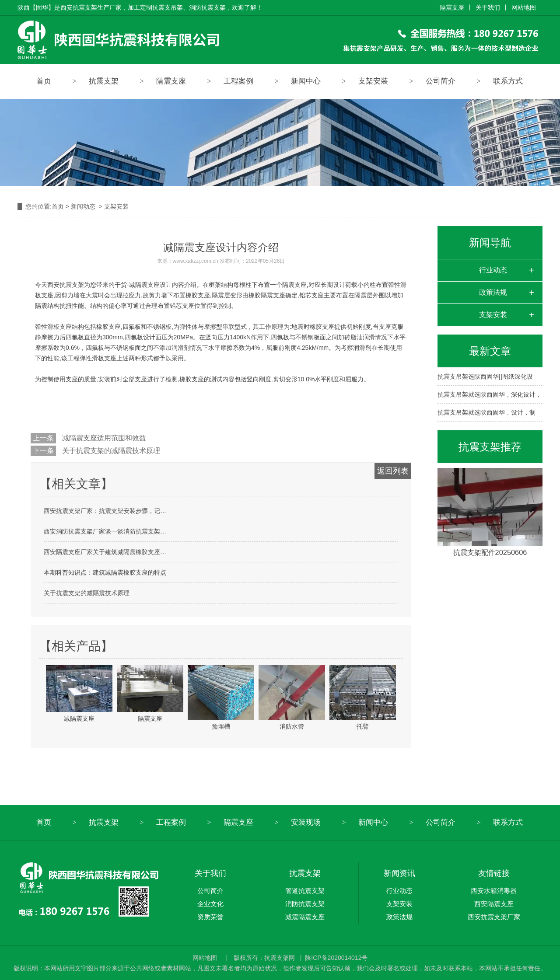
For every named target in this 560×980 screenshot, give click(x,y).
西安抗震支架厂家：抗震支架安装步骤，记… (105, 511)
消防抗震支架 (305, 904)
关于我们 (488, 7)
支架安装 (373, 81)
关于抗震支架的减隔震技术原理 (110, 451)
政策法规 (493, 292)
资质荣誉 (210, 917)
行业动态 (493, 270)
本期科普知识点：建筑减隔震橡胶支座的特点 (105, 572)
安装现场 (306, 822)
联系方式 (508, 81)
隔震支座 (452, 7)
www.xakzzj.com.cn (196, 261)
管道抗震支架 (305, 891)
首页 (44, 81)
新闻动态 (83, 206)
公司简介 (441, 81)
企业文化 (210, 904)
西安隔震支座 (494, 904)
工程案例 (238, 81)
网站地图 (524, 7)
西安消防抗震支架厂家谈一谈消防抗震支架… (105, 531)
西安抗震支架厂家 (494, 917)
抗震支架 (104, 81)
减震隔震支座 (305, 917)
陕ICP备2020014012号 (336, 958)
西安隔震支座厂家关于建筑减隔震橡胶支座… (105, 552)
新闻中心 (306, 81)
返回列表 (393, 471)
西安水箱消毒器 (494, 891)
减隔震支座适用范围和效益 (103, 438)
